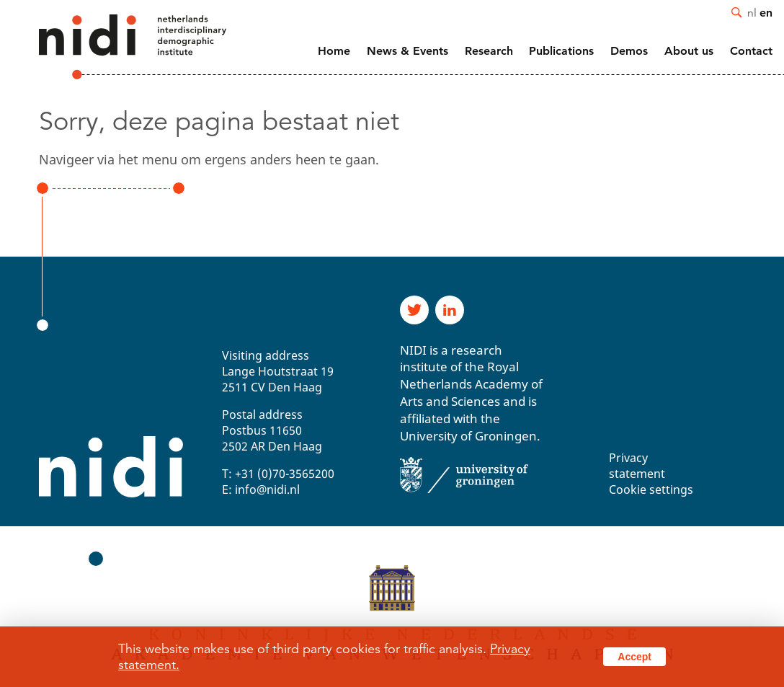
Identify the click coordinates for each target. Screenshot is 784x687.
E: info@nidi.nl (261, 489)
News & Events (407, 51)
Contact (751, 51)
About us (689, 51)
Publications (561, 51)
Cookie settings (651, 489)
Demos (629, 51)
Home (334, 51)
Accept (634, 657)
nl (752, 12)
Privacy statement (637, 466)
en (766, 12)
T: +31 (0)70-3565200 (278, 474)
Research (489, 51)
